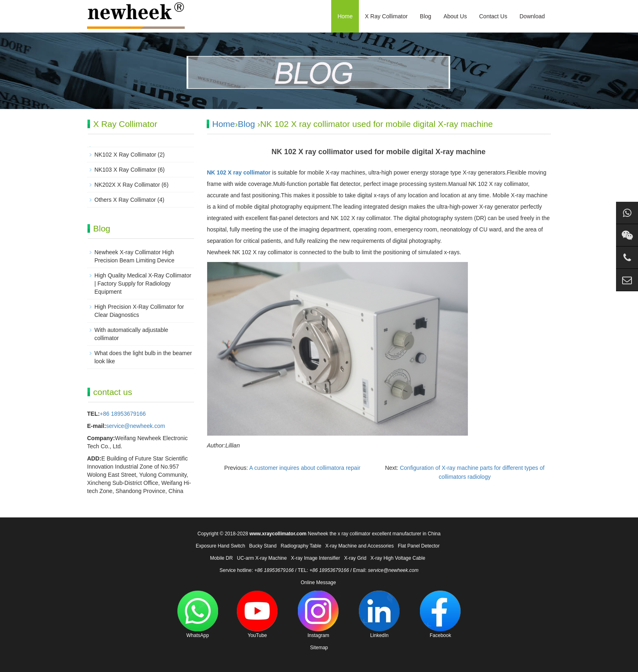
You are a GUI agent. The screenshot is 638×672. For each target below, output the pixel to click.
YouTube (257, 614)
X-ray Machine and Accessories (360, 546)
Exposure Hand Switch (220, 546)
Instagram (318, 614)
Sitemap (319, 648)
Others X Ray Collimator (125, 200)
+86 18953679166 (123, 414)
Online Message (318, 583)
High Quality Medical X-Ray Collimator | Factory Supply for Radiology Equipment (143, 284)
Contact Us (493, 16)
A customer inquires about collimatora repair (305, 468)
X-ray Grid (355, 558)
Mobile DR (221, 558)
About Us (455, 16)
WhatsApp (198, 614)
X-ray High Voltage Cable (398, 558)
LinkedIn (379, 614)
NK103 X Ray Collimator (125, 170)
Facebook (440, 614)
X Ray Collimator (386, 16)
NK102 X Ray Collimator (125, 155)
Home (345, 16)
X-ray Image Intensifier (316, 558)
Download (532, 16)
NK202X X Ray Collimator (127, 185)
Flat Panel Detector (419, 546)
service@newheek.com (136, 426)
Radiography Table (301, 546)
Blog (426, 16)
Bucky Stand (263, 546)
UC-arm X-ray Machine (262, 558)
